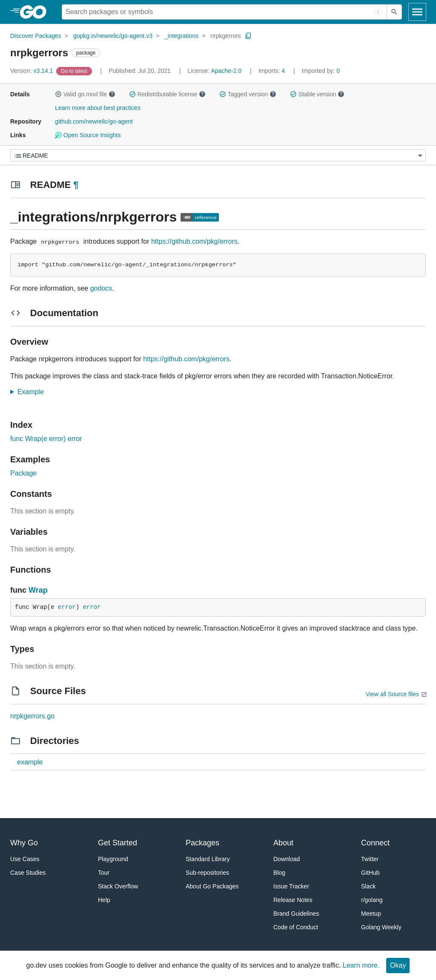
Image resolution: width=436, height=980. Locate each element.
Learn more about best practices (98, 108)
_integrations (181, 36)
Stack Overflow (118, 886)
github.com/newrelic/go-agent (94, 121)
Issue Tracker (291, 886)
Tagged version (248, 94)
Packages (202, 843)
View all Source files (392, 694)
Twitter (370, 859)
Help (104, 900)
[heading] (36, 12)
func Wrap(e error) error (46, 439)
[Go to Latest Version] (75, 71)
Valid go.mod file (85, 94)
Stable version (317, 94)
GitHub (370, 873)
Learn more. (361, 965)
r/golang (372, 900)
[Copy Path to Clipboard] (248, 36)
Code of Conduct (296, 927)
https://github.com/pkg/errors (194, 241)
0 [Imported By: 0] (321, 71)
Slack (368, 886)
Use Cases (25, 859)
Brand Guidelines (296, 914)
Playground (113, 859)
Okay (398, 965)
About (283, 843)
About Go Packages (212, 886)
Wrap (38, 590)
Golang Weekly (381, 927)
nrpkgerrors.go (32, 716)
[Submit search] (394, 12)
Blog (279, 873)
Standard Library (208, 859)
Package (23, 473)
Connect (375, 843)
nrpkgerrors (226, 36)
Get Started (118, 843)
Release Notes (293, 900)
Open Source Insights (88, 135)
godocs (101, 288)
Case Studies (28, 873)
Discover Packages (36, 36)
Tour (104, 873)
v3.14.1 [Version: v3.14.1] (32, 71)
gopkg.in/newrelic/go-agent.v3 (113, 36)
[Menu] (218, 155)
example (30, 762)
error (67, 607)
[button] (58, 94)
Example (33, 392)
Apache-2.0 (227, 71)
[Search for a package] (224, 12)
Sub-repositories (207, 873)
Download (287, 859)
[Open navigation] (417, 12)
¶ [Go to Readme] (76, 185)
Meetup (371, 914)
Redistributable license (167, 94)
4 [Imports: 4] (272, 71)
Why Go (24, 843)
